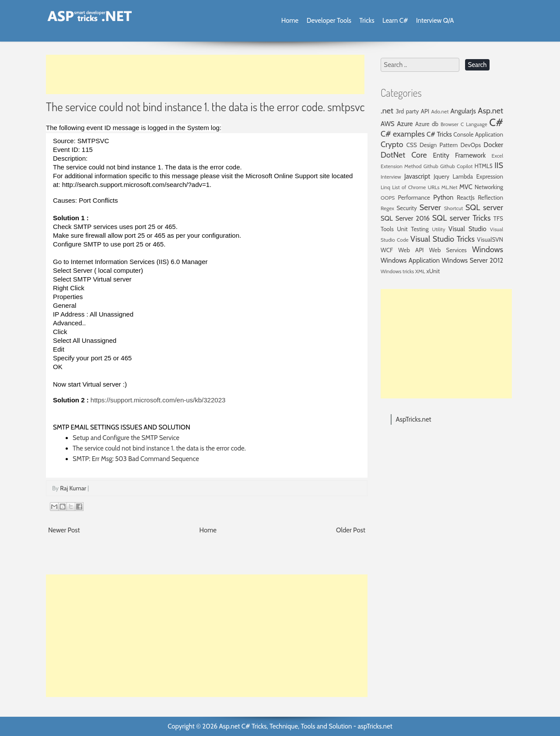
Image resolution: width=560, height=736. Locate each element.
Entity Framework (460, 155)
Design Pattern (439, 145)
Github (431, 166)
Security (407, 208)
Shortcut (454, 208)
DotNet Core (404, 155)
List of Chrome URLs (416, 187)
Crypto (392, 144)
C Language (474, 124)
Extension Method (401, 166)
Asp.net (490, 111)
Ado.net (440, 111)
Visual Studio (467, 229)
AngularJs (463, 111)
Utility (439, 229)
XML (420, 271)
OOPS (388, 198)
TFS (498, 218)
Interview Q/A (435, 21)
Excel (497, 156)
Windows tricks (397, 271)
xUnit (433, 271)
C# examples (403, 134)
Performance (414, 197)
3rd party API (412, 111)
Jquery (441, 176)
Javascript (417, 176)
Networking (489, 187)
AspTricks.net (414, 419)
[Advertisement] (205, 74)
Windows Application (410, 261)
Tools (387, 229)
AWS (388, 124)
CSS (412, 145)
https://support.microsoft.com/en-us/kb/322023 (158, 400)
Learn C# (395, 21)
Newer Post (64, 530)
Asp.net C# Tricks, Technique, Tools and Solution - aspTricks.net (305, 726)
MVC (466, 187)
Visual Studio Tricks (443, 239)
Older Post (351, 530)
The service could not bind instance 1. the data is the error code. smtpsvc (205, 106)
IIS (499, 166)
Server (430, 208)
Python (443, 197)
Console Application (478, 134)
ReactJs (466, 197)
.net (387, 111)
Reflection (490, 197)
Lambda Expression (478, 176)
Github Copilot (457, 166)
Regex (387, 208)
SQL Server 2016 (405, 218)
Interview (391, 177)
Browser (450, 124)
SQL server (484, 208)
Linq (385, 187)
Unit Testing (413, 229)
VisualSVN (490, 239)
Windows (488, 250)
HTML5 (484, 166)
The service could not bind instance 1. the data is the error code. (159, 448)
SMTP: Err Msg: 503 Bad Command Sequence (136, 459)
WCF (387, 250)
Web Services (448, 250)
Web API (411, 250)
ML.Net (450, 187)
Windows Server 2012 (472, 261)
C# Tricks (439, 134)
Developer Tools (329, 21)
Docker (493, 145)
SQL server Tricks (462, 218)
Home (290, 21)
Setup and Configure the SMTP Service (126, 438)
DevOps (471, 145)
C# (496, 122)
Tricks (367, 21)
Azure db (427, 124)
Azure (405, 124)
